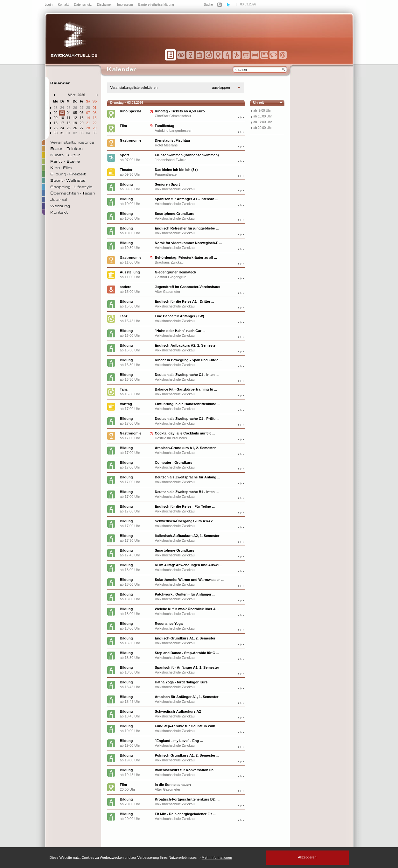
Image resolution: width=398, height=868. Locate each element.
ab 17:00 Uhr (263, 122)
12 (75, 118)
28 (88, 108)
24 (62, 108)
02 (56, 113)
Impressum (125, 5)
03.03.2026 (248, 4)
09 (56, 118)
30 (56, 133)
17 (62, 123)
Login (49, 5)
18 (68, 123)
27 (81, 108)
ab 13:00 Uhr (263, 116)
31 (62, 133)
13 (81, 118)
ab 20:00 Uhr (263, 128)
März (72, 95)
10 (62, 118)
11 (68, 118)
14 (88, 118)
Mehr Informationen (217, 857)
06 (81, 113)
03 (62, 113)
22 (94, 123)
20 (81, 123)
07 (88, 113)
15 (94, 118)
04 (68, 113)
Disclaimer (105, 5)
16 (56, 123)
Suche (208, 5)
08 (94, 113)
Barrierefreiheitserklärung (156, 5)
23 (56, 108)
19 (75, 123)
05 (75, 113)
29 (94, 128)
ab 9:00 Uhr (262, 111)
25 (68, 108)
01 (94, 108)
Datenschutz (83, 5)
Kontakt (64, 5)
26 (75, 108)
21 (88, 123)
